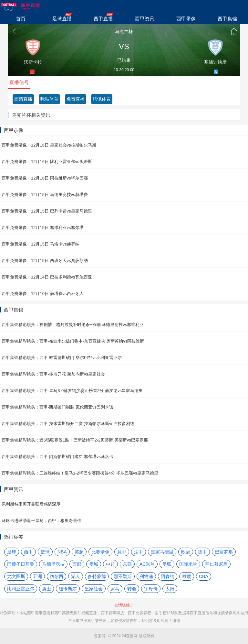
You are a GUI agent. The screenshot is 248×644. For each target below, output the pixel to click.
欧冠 (186, 552)
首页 (234, 31)
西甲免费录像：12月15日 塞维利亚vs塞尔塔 (43, 228)
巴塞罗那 (224, 552)
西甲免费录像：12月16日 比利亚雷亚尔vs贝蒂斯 (47, 162)
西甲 (28, 552)
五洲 (37, 576)
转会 (132, 589)
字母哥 (151, 589)
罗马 (115, 589)
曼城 (94, 564)
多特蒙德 (97, 576)
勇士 (46, 589)
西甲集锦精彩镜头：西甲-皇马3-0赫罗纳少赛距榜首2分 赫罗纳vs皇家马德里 (72, 391)
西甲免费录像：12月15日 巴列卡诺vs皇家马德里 (47, 211)
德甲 (202, 552)
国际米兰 (188, 564)
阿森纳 (168, 576)
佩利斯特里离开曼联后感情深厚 (31, 504)
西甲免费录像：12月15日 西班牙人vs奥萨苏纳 (45, 261)
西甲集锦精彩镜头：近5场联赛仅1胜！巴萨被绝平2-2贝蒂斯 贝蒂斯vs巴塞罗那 (75, 440)
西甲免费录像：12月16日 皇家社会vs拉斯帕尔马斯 (49, 145)
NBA (62, 552)
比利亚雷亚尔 (21, 589)
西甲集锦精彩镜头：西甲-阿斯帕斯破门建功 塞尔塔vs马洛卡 (57, 457)
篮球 (45, 552)
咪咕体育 (49, 99)
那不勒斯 (123, 576)
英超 (79, 552)
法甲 (139, 552)
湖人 (76, 576)
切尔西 (57, 576)
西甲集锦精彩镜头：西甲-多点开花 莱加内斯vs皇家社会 (53, 374)
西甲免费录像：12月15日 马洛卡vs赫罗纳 (41, 244)
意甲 (122, 552)
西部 (77, 564)
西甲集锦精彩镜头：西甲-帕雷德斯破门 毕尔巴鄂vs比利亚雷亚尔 (62, 358)
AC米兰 (147, 564)
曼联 (167, 564)
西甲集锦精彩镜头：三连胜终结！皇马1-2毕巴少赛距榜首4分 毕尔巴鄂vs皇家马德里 (80, 473)
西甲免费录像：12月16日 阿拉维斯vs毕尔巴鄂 (45, 178)
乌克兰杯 (124, 31)
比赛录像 (100, 552)
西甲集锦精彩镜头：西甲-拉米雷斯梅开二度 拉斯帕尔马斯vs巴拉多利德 (68, 424)
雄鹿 (187, 576)
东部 (127, 564)
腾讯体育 (102, 99)
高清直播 (23, 99)
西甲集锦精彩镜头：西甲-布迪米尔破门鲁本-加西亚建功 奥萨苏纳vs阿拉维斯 (73, 341)
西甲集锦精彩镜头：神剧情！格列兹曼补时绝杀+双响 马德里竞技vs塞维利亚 (73, 325)
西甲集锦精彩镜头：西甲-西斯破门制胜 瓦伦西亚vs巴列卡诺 (57, 407)
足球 (12, 552)
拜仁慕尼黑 (216, 564)
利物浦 (146, 576)
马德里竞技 (53, 564)
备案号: (100, 636)
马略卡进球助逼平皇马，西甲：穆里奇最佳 (41, 521)
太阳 (170, 589)
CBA (204, 576)
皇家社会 (94, 589)
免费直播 (76, 99)
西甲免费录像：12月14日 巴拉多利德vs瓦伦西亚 (47, 277)
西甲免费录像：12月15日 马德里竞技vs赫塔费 (45, 195)
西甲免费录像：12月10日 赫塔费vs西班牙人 (43, 294)
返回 (14, 31)
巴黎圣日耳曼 (21, 564)
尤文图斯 (16, 576)
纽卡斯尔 (68, 589)
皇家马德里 (162, 552)
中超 (110, 564)
